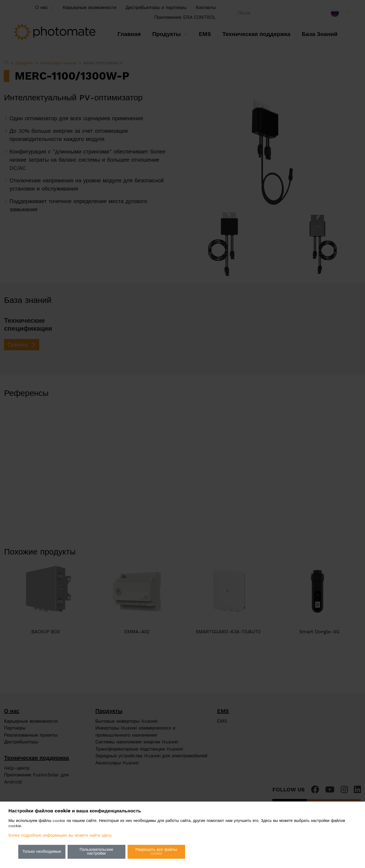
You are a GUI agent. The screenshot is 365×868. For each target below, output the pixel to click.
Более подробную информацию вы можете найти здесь (60, 835)
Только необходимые (42, 852)
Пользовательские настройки (96, 852)
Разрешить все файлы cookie (156, 852)
